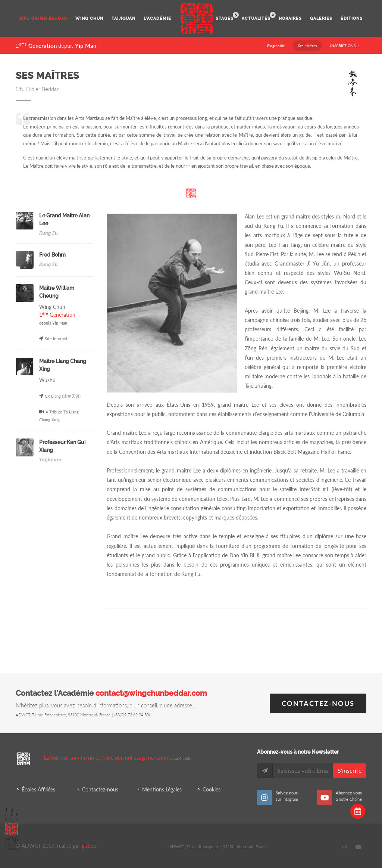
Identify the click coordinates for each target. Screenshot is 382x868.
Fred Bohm (52, 255)
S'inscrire (350, 770)
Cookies (212, 789)
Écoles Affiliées (38, 789)
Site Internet (56, 339)
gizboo (89, 846)
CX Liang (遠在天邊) (63, 396)
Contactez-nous (318, 703)
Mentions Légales (162, 789)
